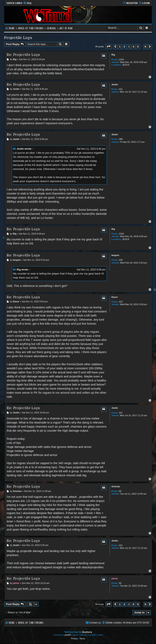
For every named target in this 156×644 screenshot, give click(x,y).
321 (121, 89)
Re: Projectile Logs (23, 55)
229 (121, 260)
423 (121, 302)
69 (120, 491)
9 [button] (145, 47)
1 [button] (120, 47)
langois (115, 255)
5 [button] (138, 47)
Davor (115, 297)
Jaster (115, 134)
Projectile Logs (18, 38)
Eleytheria (87, 632)
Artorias (116, 486)
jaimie (115, 578)
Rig (113, 55)
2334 (121, 59)
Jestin (115, 84)
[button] (108, 47)
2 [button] (124, 47)
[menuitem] (27, 3)
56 (120, 583)
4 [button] (133, 47)
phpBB (67, 635)
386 (121, 139)
